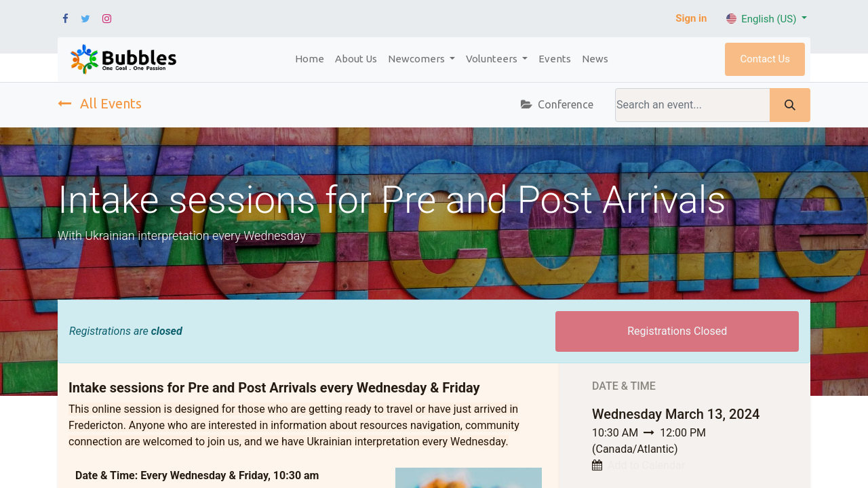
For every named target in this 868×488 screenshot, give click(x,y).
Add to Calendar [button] (646, 465)
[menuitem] (310, 59)
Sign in (691, 18)
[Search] (790, 105)
